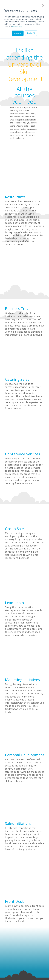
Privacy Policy (17, 27)
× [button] (43, 5)
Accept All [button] (18, 33)
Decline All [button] (31, 33)
